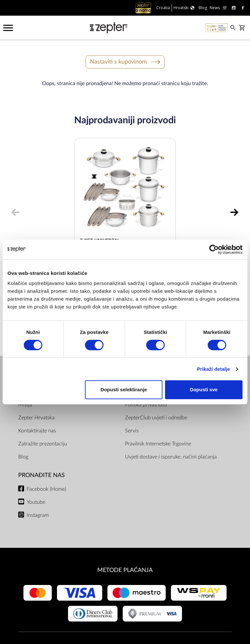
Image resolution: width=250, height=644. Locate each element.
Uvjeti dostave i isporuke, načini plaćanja (171, 457)
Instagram (38, 515)
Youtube (36, 502)
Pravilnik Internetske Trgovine (158, 444)
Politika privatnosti (146, 405)
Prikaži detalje (214, 369)
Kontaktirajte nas (37, 431)
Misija (25, 405)
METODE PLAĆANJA (125, 570)
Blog (23, 457)
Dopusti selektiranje (124, 389)
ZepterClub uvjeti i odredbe (156, 418)
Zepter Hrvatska (36, 418)
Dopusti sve (204, 389)
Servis (132, 431)
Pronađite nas (42, 475)
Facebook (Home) (46, 489)
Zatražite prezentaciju (43, 444)
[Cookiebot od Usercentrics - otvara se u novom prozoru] (214, 249)
